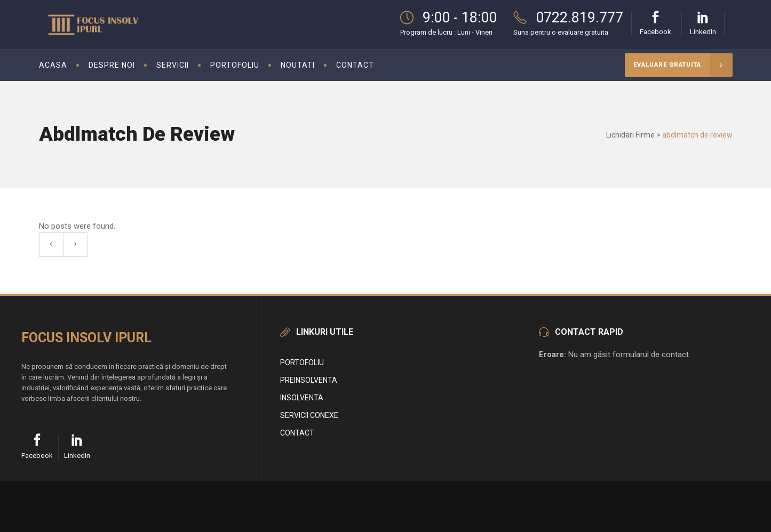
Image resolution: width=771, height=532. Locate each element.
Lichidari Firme (630, 135)
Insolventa (302, 398)
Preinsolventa (309, 380)
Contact (297, 433)
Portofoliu (302, 362)
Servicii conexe (309, 415)
